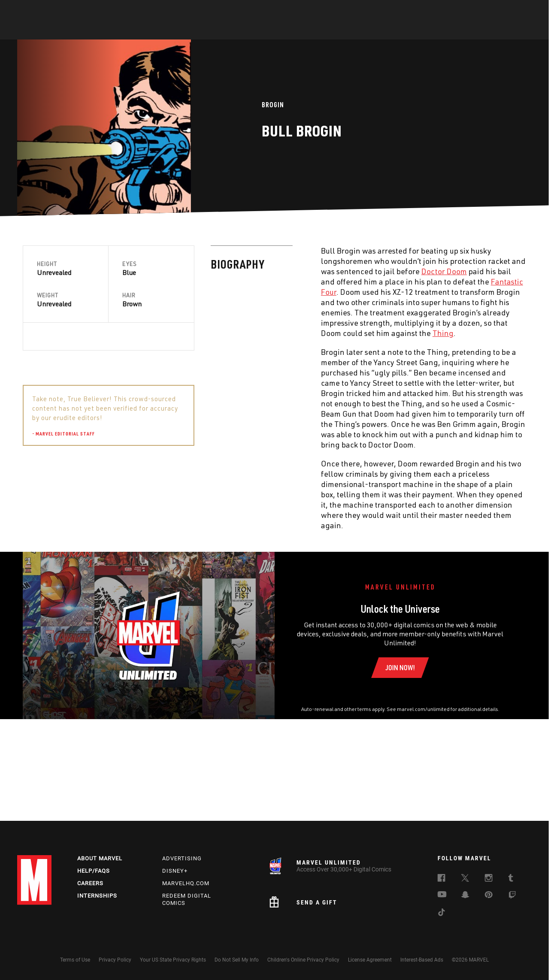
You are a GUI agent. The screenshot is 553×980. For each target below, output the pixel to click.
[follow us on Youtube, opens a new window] (442, 895)
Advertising (182, 859)
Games (337, 30)
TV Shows (300, 30)
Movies (263, 30)
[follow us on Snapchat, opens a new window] (465, 896)
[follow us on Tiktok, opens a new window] (441, 914)
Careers (90, 884)
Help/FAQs (94, 871)
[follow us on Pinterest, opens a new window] (489, 896)
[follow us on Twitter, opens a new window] (465, 880)
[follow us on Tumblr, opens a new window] (511, 880)
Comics (179, 30)
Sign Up (77, 11)
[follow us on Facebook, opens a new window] (441, 880)
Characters (221, 30)
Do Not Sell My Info (237, 960)
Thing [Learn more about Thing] (255, 333)
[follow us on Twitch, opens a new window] (512, 897)
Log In (49, 11)
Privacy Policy (115, 960)
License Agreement (370, 960)
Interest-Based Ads (422, 960)
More (402, 30)
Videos (370, 30)
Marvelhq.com (186, 884)
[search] (521, 11)
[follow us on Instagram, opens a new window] (489, 880)
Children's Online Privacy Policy (303, 960)
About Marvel (100, 859)
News (147, 30)
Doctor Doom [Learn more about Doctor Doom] (256, 271)
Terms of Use (75, 960)
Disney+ (175, 871)
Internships (97, 896)
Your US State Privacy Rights (173, 960)
